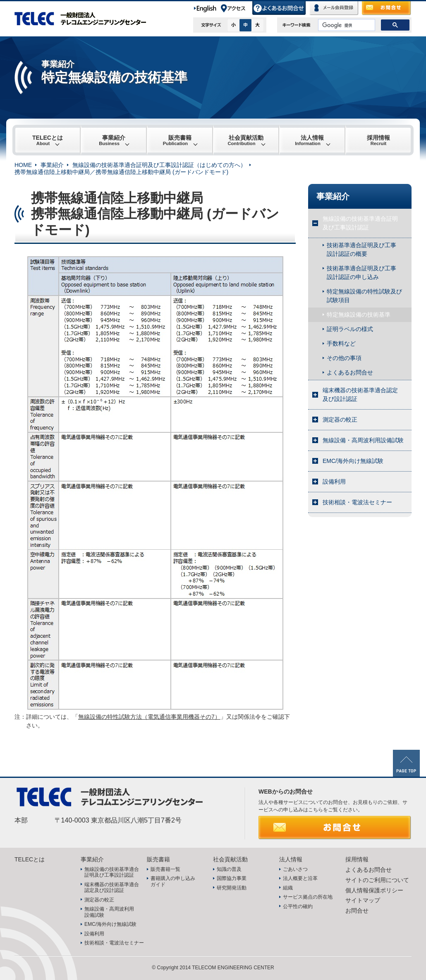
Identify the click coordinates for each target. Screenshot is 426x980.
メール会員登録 (334, 8)
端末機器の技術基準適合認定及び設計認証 (360, 395)
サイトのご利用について (377, 880)
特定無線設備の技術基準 (359, 315)
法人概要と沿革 (300, 878)
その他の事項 (344, 358)
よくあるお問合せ (279, 8)
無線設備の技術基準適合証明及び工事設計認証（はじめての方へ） (159, 165)
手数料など (341, 343)
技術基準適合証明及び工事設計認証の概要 (361, 249)
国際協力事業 (232, 878)
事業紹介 (112, 140)
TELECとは (48, 140)
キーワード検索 (297, 25)
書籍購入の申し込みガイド (173, 881)
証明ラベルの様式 (350, 329)
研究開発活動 (232, 888)
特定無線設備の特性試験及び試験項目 (364, 296)
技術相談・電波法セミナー (357, 502)
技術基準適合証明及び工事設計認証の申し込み (361, 273)
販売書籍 (177, 140)
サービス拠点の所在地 (308, 897)
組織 (288, 888)
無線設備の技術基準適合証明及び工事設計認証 (360, 223)
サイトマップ (363, 900)
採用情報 (378, 140)
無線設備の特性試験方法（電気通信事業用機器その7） (149, 717)
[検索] (346, 25)
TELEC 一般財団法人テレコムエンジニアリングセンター (85, 19)
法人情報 (309, 140)
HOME (23, 165)
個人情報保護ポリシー (374, 890)
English (207, 8)
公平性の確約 (298, 906)
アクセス (236, 8)
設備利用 (334, 482)
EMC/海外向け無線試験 (353, 461)
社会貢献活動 (245, 140)
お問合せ (387, 8)
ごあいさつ (295, 869)
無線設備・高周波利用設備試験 (363, 440)
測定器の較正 (340, 420)
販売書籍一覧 (165, 869)
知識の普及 (229, 869)
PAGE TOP (406, 763)
